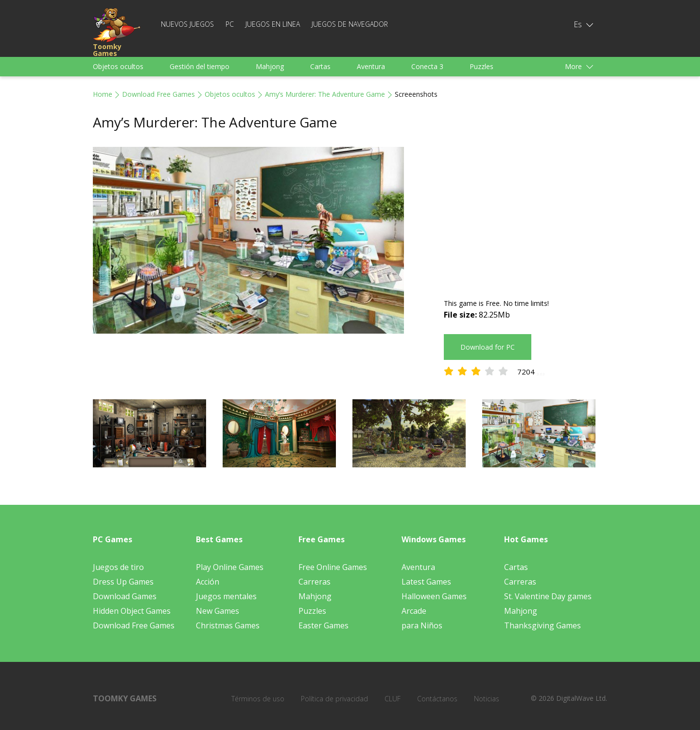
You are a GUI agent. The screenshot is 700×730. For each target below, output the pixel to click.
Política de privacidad (334, 699)
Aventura (371, 66)
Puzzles (481, 66)
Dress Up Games (123, 582)
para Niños (422, 625)
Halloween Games (434, 596)
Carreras (315, 582)
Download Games (125, 596)
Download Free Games (158, 94)
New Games (218, 611)
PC (230, 24)
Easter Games (324, 625)
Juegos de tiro (118, 567)
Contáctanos (437, 699)
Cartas (320, 66)
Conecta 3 (427, 66)
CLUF (393, 699)
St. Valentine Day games (548, 596)
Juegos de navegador (350, 24)
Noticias (487, 699)
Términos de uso (258, 699)
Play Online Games (230, 567)
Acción (208, 582)
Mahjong (270, 66)
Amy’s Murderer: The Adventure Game (325, 94)
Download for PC (488, 347)
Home (103, 94)
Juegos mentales (226, 596)
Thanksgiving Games (542, 625)
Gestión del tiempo (200, 66)
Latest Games (426, 582)
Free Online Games (333, 567)
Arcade (414, 611)
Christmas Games (228, 625)
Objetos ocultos (118, 66)
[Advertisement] (525, 215)
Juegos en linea (273, 24)
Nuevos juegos (187, 24)
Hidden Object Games (132, 611)
